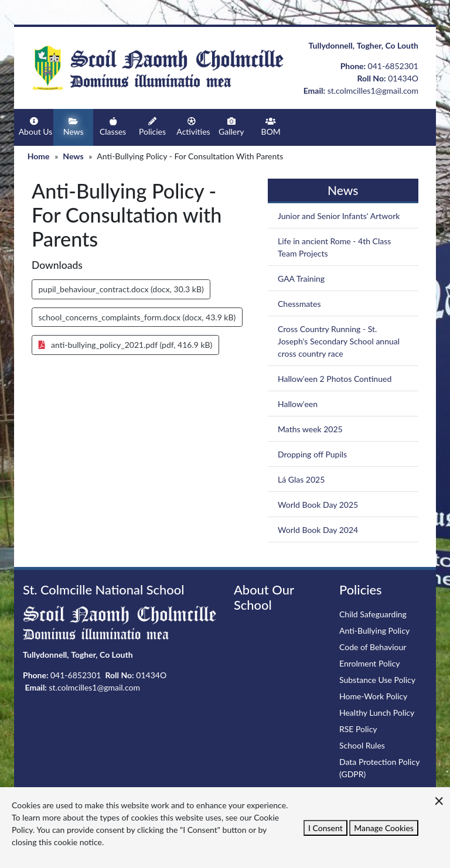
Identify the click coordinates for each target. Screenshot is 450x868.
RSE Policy (358, 729)
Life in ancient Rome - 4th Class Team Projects (334, 247)
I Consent (325, 828)
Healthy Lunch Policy (377, 712)
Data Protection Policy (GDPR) (379, 768)
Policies (152, 127)
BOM (271, 127)
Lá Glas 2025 (301, 479)
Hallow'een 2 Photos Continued (335, 379)
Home (39, 156)
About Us (36, 127)
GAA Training (301, 278)
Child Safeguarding (373, 614)
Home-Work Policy (373, 696)
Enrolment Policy (370, 663)
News (73, 127)
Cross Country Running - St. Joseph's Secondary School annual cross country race (339, 341)
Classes (113, 127)
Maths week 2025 (310, 429)
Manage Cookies (384, 828)
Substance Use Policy (377, 680)
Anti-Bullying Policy (374, 631)
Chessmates (299, 304)
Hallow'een (298, 404)
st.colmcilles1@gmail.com (373, 90)
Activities (193, 127)
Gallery (231, 127)
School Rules (362, 745)
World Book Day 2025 (318, 505)
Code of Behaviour (373, 647)
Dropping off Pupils (312, 454)
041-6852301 (393, 66)
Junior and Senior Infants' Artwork (339, 216)
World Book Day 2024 (318, 530)
